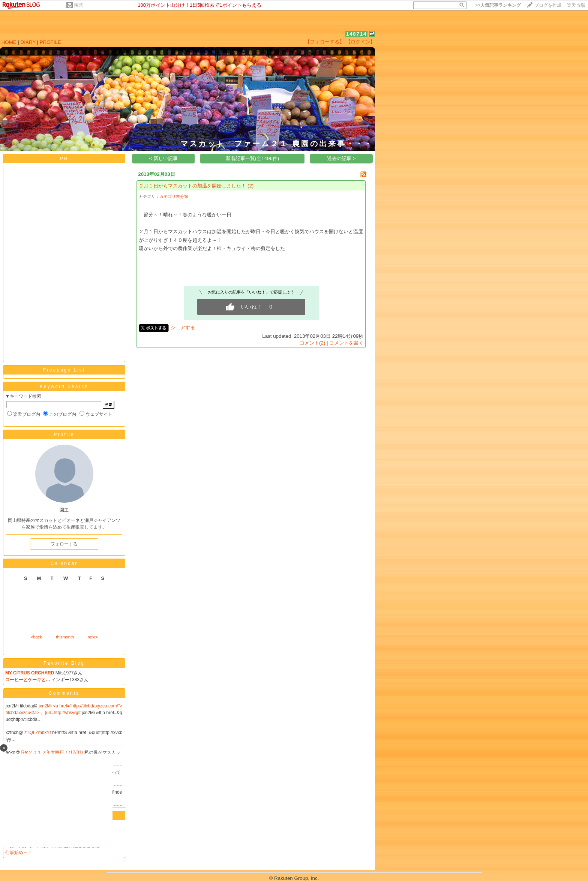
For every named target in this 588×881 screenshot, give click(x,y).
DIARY (28, 42)
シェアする (183, 327)
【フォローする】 (325, 42)
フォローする (64, 544)
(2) (250, 186)
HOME (9, 42)
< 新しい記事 (164, 158)
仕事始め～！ (19, 853)
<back (36, 637)
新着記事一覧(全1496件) (253, 158)
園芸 (79, 5)
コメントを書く (346, 343)
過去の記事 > (341, 158)
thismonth (65, 637)
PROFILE (50, 42)
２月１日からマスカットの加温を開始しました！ (192, 186)
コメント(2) (312, 343)
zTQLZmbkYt (38, 733)
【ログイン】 (360, 42)
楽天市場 (576, 5)
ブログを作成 (548, 5)
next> (93, 637)
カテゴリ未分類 (174, 196)
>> (498, 5)
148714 (356, 34)
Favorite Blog (64, 663)
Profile (64, 435)
